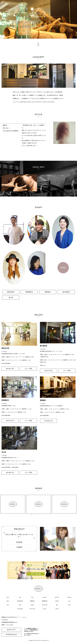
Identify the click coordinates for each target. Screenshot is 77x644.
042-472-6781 (49, 371)
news (20, 597)
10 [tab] (51, 515)
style (69, 601)
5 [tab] (37, 515)
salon (32, 597)
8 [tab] (45, 515)
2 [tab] (29, 515)
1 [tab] (26, 515)
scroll (39, 45)
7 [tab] (43, 515)
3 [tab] (32, 515)
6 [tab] (40, 515)
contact (57, 609)
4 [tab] (34, 515)
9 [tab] (48, 515)
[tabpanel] (13, 504)
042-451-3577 (10, 421)
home (8, 597)
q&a (57, 605)
